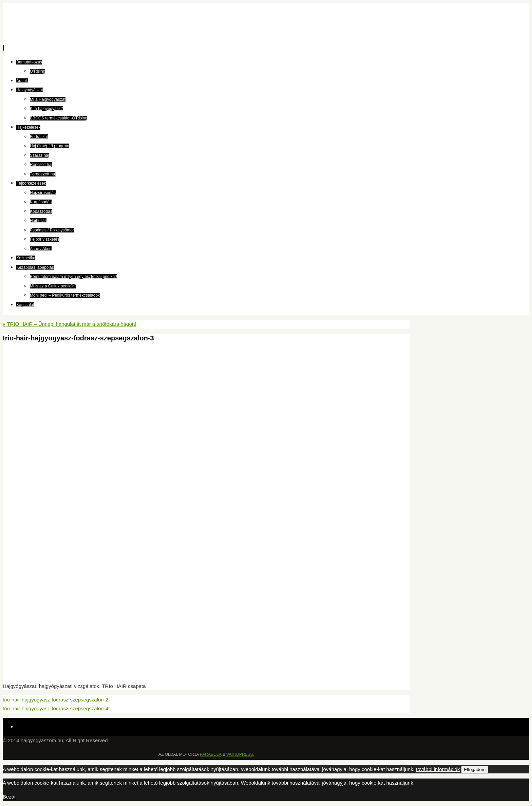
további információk (438, 769)
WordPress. (240, 754)
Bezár (9, 797)
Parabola (211, 754)
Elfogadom (475, 770)
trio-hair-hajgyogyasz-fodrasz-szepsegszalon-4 (55, 708)
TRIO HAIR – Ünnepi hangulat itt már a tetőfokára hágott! (69, 324)
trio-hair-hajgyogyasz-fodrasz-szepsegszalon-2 (55, 700)
